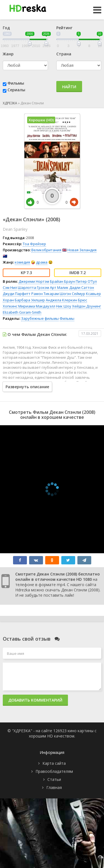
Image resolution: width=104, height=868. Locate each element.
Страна (64, 54)
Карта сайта (54, 763)
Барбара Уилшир (30, 300)
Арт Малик (59, 287)
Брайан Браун (62, 281)
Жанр (8, 54)
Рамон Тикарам (45, 294)
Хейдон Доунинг (87, 306)
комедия (22, 262)
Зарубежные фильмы (40, 318)
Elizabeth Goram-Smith (22, 312)
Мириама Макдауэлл (37, 306)
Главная (54, 787)
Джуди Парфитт (17, 294)
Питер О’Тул (86, 281)
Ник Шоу (64, 306)
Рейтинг (64, 28)
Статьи (54, 779)
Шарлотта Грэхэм (33, 287)
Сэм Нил (10, 287)
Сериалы (16, 90)
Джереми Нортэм (34, 281)
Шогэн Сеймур (72, 294)
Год (6, 28)
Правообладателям (54, 771)
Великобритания (46, 250)
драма (42, 262)
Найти (69, 87)
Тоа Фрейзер (34, 244)
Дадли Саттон (82, 287)
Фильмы (16, 83)
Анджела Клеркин (61, 300)
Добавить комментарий (35, 700)
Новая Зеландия (82, 250)
